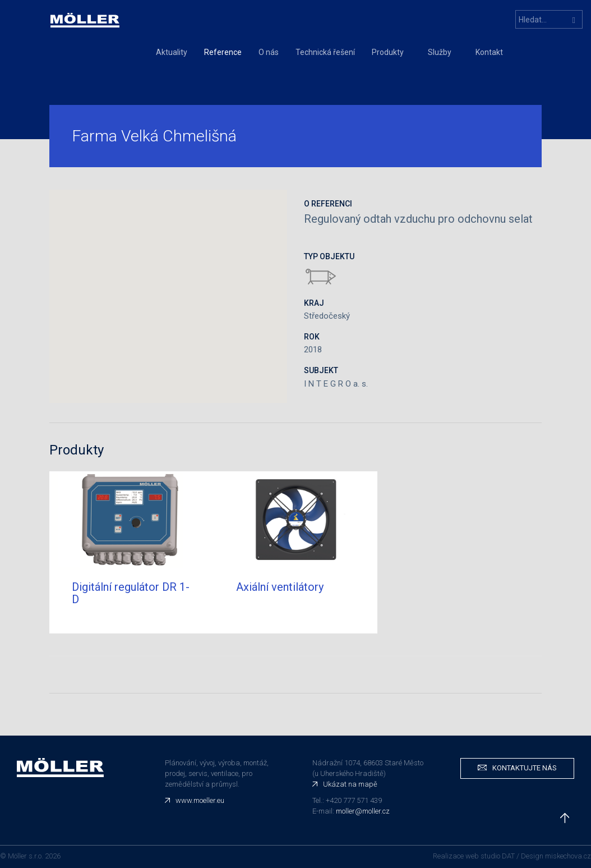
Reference (223, 52)
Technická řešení (325, 52)
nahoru (564, 818)
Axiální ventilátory (280, 587)
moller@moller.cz (363, 811)
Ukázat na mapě (350, 784)
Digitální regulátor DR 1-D (131, 593)
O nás (269, 52)
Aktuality (172, 52)
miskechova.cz (568, 856)
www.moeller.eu (200, 800)
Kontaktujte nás (525, 768)
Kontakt (489, 52)
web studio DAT (490, 856)
